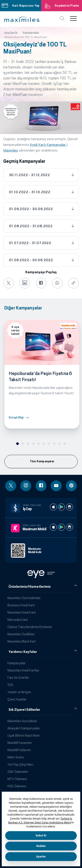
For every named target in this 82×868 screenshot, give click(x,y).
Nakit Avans (16, 757)
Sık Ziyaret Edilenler (24, 710)
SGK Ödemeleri (18, 772)
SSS (10, 685)
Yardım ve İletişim (19, 692)
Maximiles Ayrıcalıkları (22, 721)
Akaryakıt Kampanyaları (24, 728)
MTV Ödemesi (17, 779)
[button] (22, 19)
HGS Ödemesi (17, 786)
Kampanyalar (16, 663)
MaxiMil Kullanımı (19, 750)
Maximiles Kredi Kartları (23, 670)
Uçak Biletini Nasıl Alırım (24, 735)
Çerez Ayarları (17, 699)
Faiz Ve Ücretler (18, 678)
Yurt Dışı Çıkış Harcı (20, 764)
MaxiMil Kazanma (19, 743)
